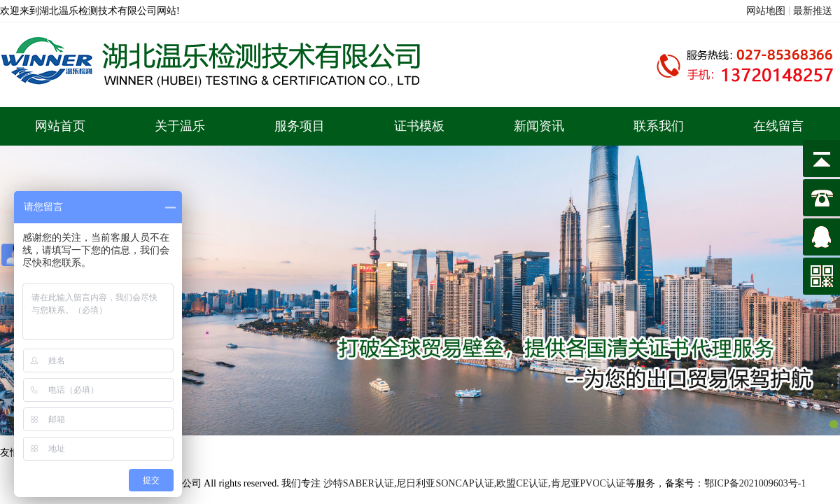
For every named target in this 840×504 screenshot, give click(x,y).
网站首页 (60, 126)
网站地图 (766, 11)
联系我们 (659, 126)
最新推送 (813, 11)
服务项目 (300, 126)
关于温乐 (180, 126)
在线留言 (778, 126)
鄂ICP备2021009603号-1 (755, 483)
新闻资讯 (539, 126)
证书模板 (419, 126)
